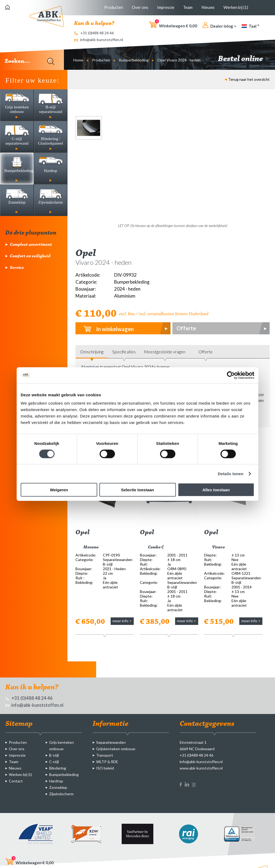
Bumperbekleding (134, 60)
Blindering (58, 768)
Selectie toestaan (138, 490)
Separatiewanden (111, 742)
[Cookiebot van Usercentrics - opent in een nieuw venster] (231, 375)
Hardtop (56, 781)
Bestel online (244, 59)
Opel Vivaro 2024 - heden (179, 60)
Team (188, 7)
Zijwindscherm (61, 794)
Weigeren (59, 490)
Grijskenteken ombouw (116, 749)
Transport (105, 755)
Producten (114, 7)
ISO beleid (105, 768)
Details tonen (231, 473)
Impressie (166, 7)
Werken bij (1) (236, 7)
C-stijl (54, 762)
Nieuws (208, 7)
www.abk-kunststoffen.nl (201, 768)
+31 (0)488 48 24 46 (94, 33)
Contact (16, 781)
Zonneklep (58, 787)
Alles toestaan (216, 490)
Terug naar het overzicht (247, 79)
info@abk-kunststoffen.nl (99, 40)
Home (78, 60)
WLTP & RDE (107, 762)
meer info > (122, 621)
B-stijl (54, 755)
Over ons (140, 7)
